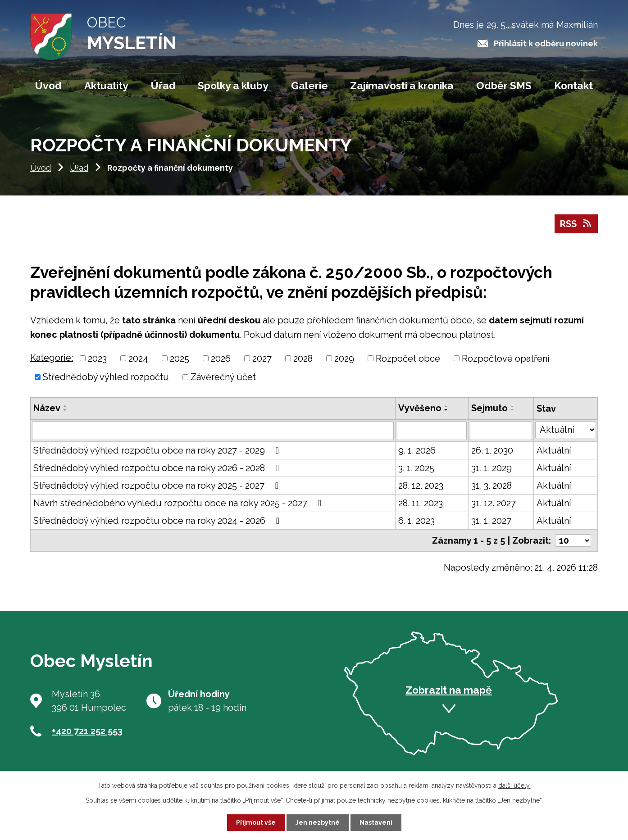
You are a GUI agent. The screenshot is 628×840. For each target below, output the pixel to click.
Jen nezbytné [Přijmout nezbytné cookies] (318, 822)
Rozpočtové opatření (506, 358)
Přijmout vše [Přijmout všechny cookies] (256, 822)
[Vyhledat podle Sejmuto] (501, 431)
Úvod (41, 168)
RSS (576, 224)
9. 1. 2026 (417, 450)
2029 (344, 358)
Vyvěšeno (420, 408)
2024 (138, 358)
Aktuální (554, 450)
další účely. (514, 786)
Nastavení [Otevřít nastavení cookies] (376, 822)
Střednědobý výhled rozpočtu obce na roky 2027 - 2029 (158, 450)
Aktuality (106, 86)
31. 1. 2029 (491, 468)
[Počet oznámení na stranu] (573, 540)
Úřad (79, 168)
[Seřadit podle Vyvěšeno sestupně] (446, 410)
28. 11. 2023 (421, 503)
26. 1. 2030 (492, 450)
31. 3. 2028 (491, 486)
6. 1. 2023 (416, 521)
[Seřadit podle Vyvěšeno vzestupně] (446, 406)
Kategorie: (52, 358)
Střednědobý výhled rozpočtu (106, 377)
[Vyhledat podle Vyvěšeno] (432, 431)
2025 (180, 358)
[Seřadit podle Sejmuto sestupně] (513, 410)
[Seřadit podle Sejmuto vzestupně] (513, 406)
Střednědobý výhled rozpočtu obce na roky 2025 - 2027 (158, 486)
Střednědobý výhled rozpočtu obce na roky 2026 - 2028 (158, 468)
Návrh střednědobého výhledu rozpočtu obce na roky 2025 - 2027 (179, 503)
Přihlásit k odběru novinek (546, 43)
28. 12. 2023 (421, 486)
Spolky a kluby (233, 86)
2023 (97, 358)
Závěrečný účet (223, 377)
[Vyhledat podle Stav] (566, 430)
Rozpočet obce (408, 358)
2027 (262, 358)
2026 (221, 358)
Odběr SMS (504, 86)
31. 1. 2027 (491, 521)
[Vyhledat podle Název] (213, 431)
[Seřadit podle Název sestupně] (65, 410)
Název (47, 408)
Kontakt (573, 86)
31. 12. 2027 (494, 503)
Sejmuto (489, 408)
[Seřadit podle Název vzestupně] (65, 406)
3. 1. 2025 (416, 468)
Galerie (309, 86)
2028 (303, 358)
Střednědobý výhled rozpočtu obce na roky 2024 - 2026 (158, 521)
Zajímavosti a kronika (402, 86)
